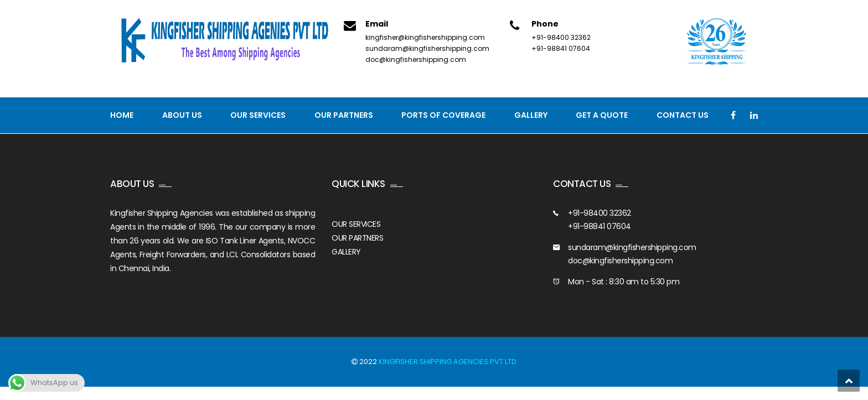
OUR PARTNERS (357, 238)
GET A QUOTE (602, 115)
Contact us (683, 115)
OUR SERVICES (356, 224)
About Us (182, 115)
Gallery (531, 115)
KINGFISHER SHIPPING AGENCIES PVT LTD (448, 362)
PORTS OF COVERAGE (443, 115)
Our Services (258, 115)
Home (122, 115)
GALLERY (346, 252)
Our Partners (344, 115)
